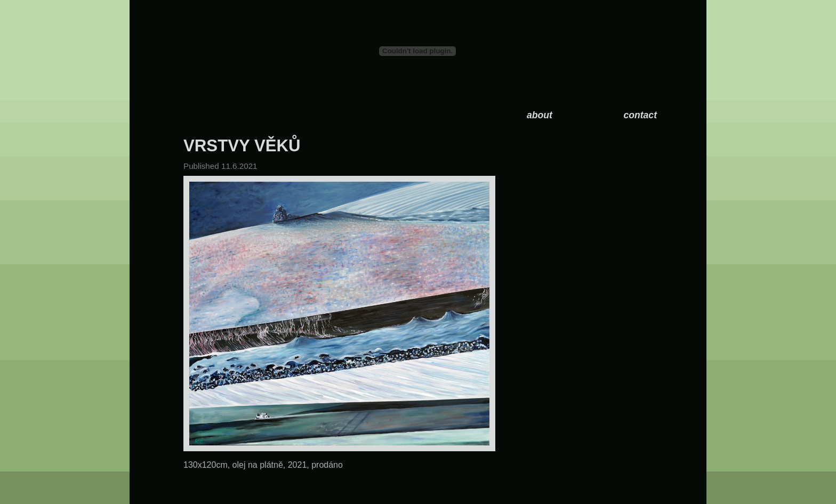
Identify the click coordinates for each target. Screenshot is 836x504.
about (540, 115)
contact (640, 115)
